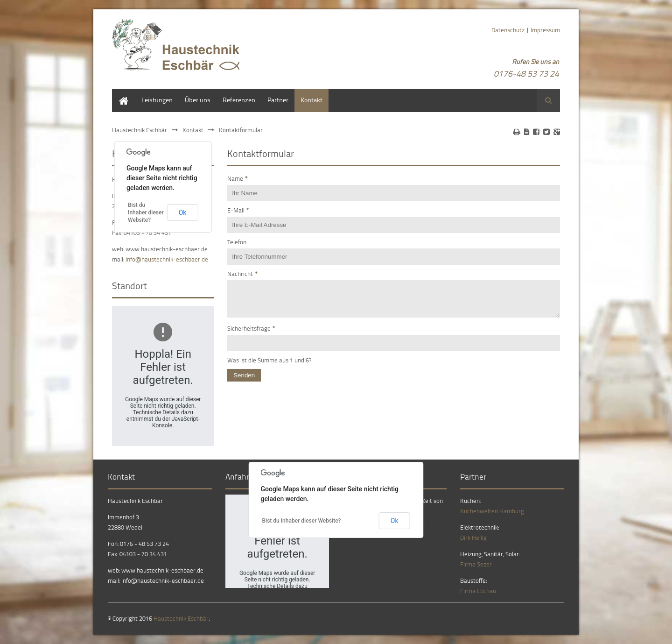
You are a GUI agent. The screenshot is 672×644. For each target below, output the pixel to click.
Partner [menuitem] (278, 100)
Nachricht (242, 274)
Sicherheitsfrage (251, 334)
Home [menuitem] (120, 93)
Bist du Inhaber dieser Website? (146, 212)
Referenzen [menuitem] (239, 100)
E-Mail (238, 210)
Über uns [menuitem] (198, 100)
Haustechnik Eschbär (140, 130)
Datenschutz (508, 30)
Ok (183, 212)
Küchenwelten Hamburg (492, 511)
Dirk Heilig (473, 538)
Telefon (237, 242)
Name (238, 178)
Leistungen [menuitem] (157, 100)
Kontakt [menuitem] (311, 100)
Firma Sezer (476, 564)
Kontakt (193, 130)
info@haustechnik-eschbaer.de (167, 259)
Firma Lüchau (478, 591)
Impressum (545, 30)
